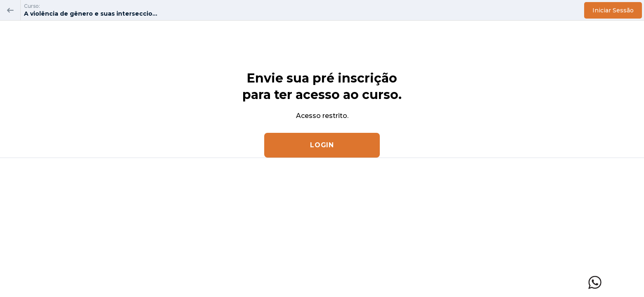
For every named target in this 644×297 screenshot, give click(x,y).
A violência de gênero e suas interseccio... (91, 14)
